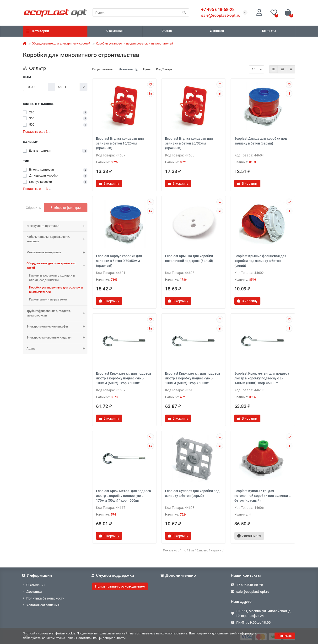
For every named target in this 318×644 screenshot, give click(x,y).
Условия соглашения (43, 605)
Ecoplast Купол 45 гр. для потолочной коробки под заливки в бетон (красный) (262, 496)
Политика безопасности (45, 598)
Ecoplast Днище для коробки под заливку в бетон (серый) (261, 141)
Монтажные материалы (57, 253)
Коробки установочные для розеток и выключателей (135, 43)
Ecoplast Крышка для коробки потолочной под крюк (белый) (189, 258)
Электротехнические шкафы (57, 327)
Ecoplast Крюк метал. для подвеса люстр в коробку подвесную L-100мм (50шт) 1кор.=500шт (124, 378)
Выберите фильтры (66, 208)
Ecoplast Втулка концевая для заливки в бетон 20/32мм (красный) (189, 143)
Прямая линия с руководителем (120, 586)
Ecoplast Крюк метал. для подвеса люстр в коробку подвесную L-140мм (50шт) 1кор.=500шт (262, 378)
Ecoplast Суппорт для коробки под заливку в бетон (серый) (192, 493)
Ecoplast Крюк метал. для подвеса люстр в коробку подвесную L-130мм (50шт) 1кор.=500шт (193, 378)
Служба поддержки (113, 575)
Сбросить (33, 208)
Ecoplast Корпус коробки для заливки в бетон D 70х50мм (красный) (119, 261)
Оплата (167, 31)
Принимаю (285, 636)
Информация (38, 575)
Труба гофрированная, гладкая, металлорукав (57, 313)
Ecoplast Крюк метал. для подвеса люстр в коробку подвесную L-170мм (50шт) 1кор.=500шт (124, 496)
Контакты (269, 31)
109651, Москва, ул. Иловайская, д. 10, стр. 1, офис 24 (264, 613)
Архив (57, 349)
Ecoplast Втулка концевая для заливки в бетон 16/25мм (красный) (120, 143)
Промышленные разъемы (48, 299)
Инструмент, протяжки (57, 226)
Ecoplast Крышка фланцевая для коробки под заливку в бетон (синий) (260, 261)
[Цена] (35, 87)
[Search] (141, 12)
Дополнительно (179, 575)
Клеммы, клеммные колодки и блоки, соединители (52, 278)
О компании (115, 31)
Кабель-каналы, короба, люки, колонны (57, 239)
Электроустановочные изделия (57, 338)
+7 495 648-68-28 (250, 585)
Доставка (217, 31)
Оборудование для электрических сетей (61, 43)
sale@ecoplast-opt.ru (221, 15)
